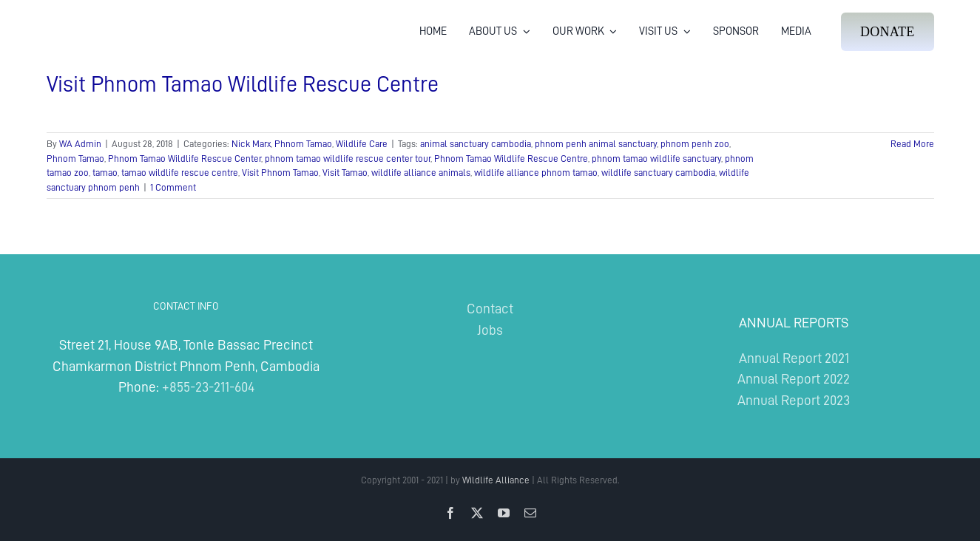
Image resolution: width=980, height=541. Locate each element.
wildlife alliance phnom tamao (536, 173)
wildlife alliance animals (421, 173)
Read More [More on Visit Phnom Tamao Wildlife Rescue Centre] (912, 144)
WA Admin (80, 144)
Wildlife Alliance (496, 480)
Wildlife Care (362, 144)
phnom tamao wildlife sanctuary (656, 159)
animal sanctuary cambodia (476, 144)
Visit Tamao (345, 173)
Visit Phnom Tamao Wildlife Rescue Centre (243, 84)
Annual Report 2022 (794, 379)
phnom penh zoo (695, 144)
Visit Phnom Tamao (280, 173)
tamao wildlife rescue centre (180, 173)
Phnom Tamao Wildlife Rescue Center (185, 159)
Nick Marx (251, 144)
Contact (490, 309)
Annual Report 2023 (794, 400)
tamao (105, 173)
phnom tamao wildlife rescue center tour (348, 159)
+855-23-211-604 (208, 387)
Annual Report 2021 (794, 358)
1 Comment (173, 187)
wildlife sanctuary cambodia (658, 173)
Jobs (490, 330)
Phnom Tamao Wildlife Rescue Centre (511, 159)
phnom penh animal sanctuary (596, 144)
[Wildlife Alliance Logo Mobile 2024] (92, 19)
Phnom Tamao (303, 144)
